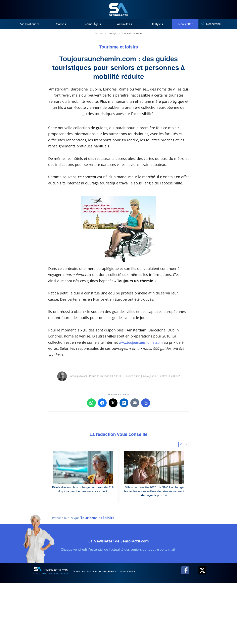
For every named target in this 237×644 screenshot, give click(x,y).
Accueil (99, 33)
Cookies (138, 632)
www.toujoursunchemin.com (144, 342)
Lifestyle (112, 33)
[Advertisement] (118, 397)
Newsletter (185, 24)
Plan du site (82, 632)
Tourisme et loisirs (132, 33)
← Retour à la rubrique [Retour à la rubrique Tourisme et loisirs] (81, 579)
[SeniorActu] (118, 10)
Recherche (213, 24)
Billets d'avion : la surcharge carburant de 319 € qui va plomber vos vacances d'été (83, 546)
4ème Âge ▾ (93, 24)
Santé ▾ (61, 24)
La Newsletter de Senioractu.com (119, 601)
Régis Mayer (80, 433)
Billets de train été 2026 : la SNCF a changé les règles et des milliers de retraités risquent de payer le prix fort (154, 548)
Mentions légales (105, 632)
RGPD (124, 632)
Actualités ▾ (125, 24)
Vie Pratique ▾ (30, 24)
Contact (152, 632)
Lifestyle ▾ (157, 24)
